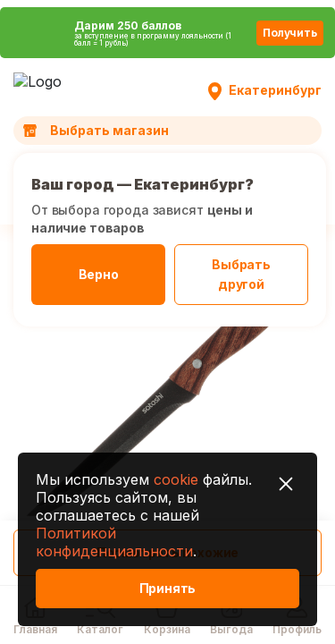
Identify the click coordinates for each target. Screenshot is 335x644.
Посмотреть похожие (167, 552)
